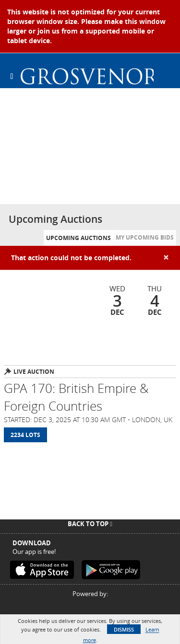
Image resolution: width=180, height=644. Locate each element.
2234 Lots (25, 435)
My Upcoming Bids (145, 237)
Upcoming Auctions (78, 238)
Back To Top (90, 524)
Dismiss (124, 629)
